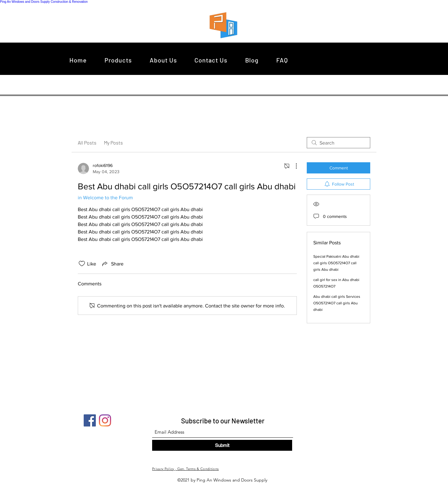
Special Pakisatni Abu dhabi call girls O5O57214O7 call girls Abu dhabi (336, 263)
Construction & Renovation (69, 2)
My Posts (113, 143)
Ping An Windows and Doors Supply (25, 2)
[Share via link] (112, 264)
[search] (338, 143)
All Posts (87, 143)
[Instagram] (105, 420)
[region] (225, 25)
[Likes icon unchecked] (82, 264)
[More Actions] (293, 166)
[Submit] (222, 445)
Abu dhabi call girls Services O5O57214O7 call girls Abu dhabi (337, 303)
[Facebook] (90, 420)
